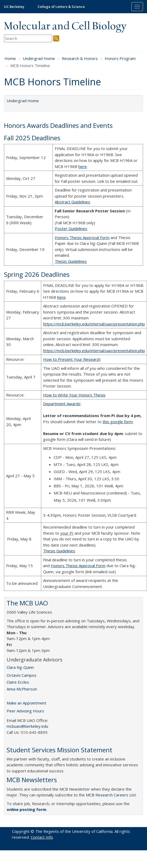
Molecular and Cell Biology (65, 26)
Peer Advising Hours (25, 711)
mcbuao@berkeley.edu (27, 726)
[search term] (28, 38)
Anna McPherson (22, 689)
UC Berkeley (14, 7)
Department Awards (62, 404)
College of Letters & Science (61, 7)
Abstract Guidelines (72, 202)
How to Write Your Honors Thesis (74, 395)
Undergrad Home (39, 58)
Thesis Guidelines (71, 261)
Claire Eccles (18, 682)
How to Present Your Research (72, 359)
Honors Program (120, 58)
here (82, 166)
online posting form (26, 809)
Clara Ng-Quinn (20, 667)
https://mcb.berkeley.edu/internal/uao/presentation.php (94, 324)
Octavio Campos (22, 675)
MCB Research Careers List (111, 795)
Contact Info (42, 837)
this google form (118, 422)
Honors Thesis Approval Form (82, 237)
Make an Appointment (26, 703)
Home (10, 58)
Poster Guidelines (71, 228)
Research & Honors (80, 58)
